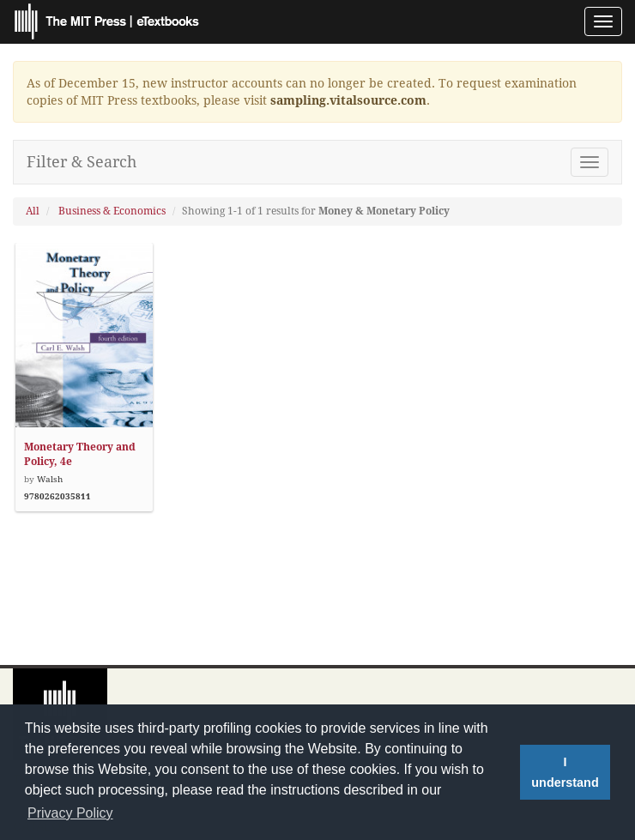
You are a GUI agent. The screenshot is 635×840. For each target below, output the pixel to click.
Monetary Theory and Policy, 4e (80, 454)
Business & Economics (112, 211)
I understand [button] (565, 772)
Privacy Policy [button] (70, 813)
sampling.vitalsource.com (348, 100)
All (33, 211)
